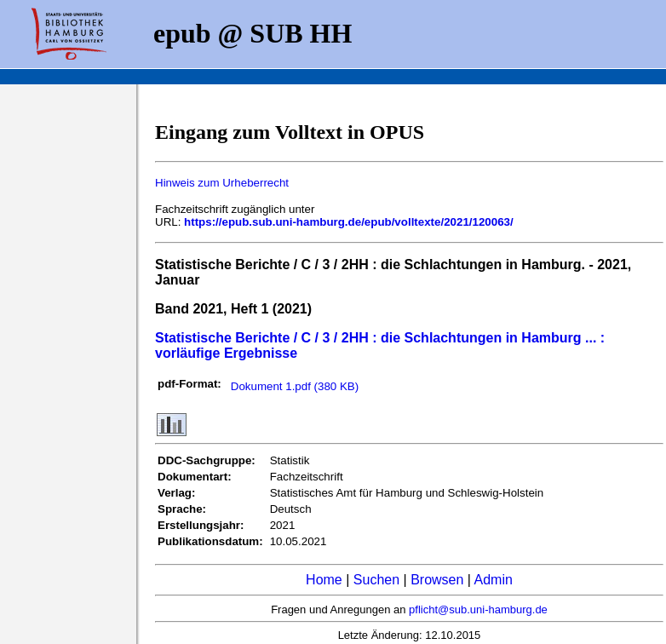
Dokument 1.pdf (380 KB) (295, 386)
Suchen (376, 580)
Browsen (437, 580)
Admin (494, 580)
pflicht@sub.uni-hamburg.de (478, 609)
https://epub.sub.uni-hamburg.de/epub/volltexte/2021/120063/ (349, 222)
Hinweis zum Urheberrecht (222, 183)
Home (324, 580)
